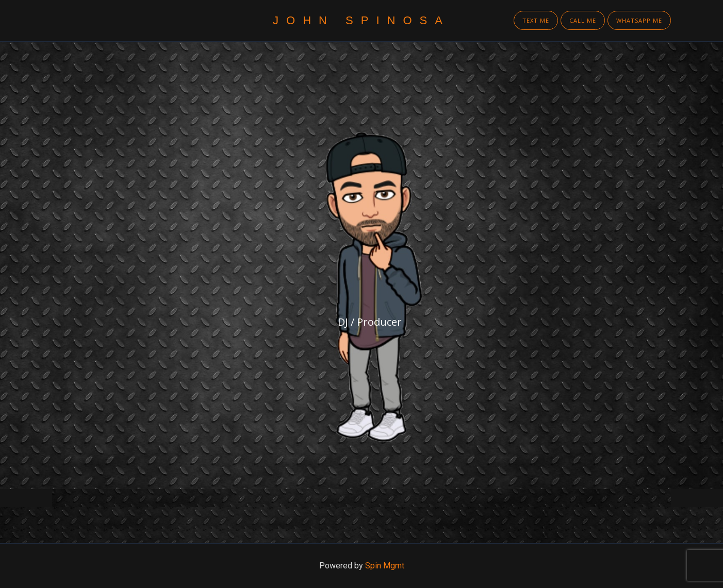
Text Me (536, 20)
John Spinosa (361, 20)
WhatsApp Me (639, 20)
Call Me (583, 20)
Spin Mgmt (385, 566)
